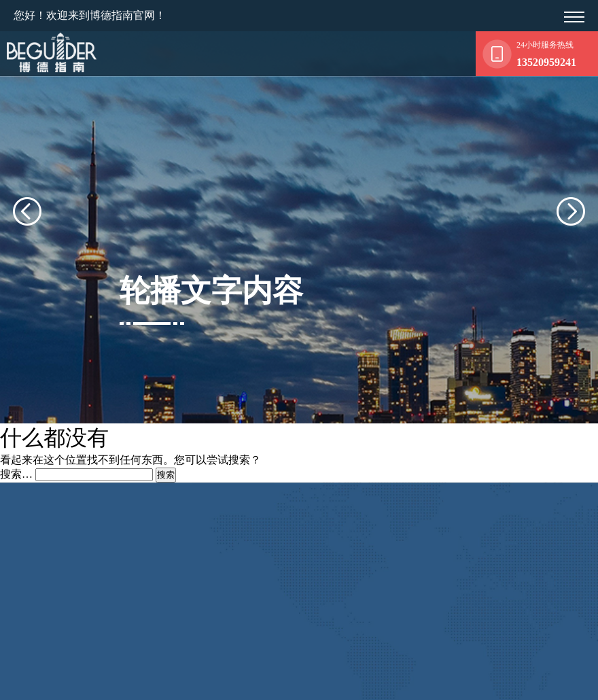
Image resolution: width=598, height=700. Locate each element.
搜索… (16, 452)
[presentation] (43, 200)
